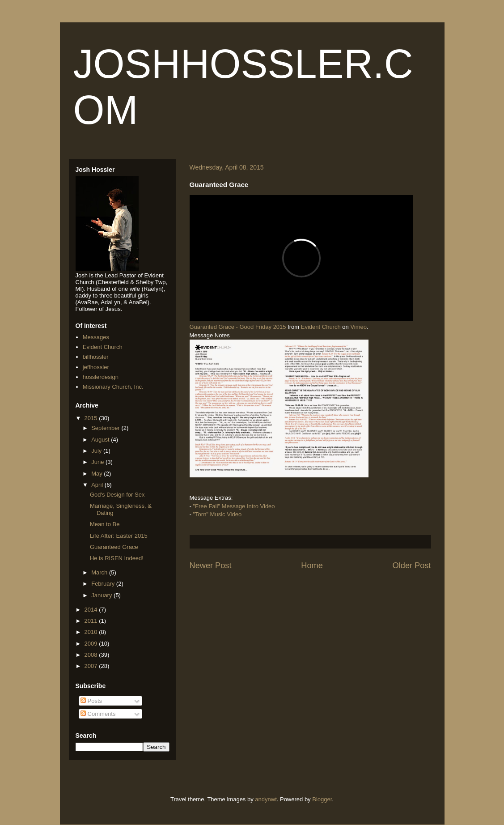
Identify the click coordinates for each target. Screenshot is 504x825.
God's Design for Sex (117, 495)
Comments (98, 714)
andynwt (266, 799)
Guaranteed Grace (114, 547)
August (101, 440)
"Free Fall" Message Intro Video (234, 506)
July (97, 451)
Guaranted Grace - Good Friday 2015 (238, 327)
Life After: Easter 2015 (119, 536)
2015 (92, 418)
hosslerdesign (101, 377)
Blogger (322, 799)
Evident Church (321, 327)
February (104, 584)
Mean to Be (105, 524)
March (100, 572)
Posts (91, 701)
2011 (92, 621)
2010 (92, 632)
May (97, 474)
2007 (92, 666)
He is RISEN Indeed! (117, 558)
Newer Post (211, 566)
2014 (92, 610)
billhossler (96, 357)
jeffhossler (96, 367)
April (98, 485)
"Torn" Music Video (217, 514)
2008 (92, 655)
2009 (92, 644)
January (102, 595)
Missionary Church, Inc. (113, 387)
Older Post (412, 566)
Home (312, 566)
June (98, 462)
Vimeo (358, 327)
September (106, 428)
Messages (96, 337)
